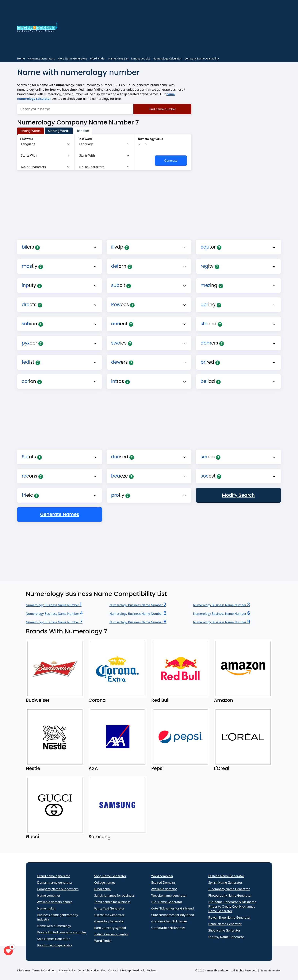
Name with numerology (54, 926)
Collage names (105, 883)
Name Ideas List (118, 58)
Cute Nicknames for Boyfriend (173, 915)
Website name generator (169, 895)
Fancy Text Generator (109, 908)
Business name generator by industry (58, 917)
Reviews (152, 970)
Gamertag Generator (109, 921)
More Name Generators (73, 58)
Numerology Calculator (167, 58)
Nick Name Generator (167, 902)
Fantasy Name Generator (226, 937)
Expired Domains (163, 883)
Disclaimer (24, 970)
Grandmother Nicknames (169, 921)
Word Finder (98, 58)
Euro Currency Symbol (110, 928)
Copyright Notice (88, 970)
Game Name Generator (225, 924)
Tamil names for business (112, 902)
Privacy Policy (67, 970)
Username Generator (109, 915)
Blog (103, 970)
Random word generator (55, 945)
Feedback (139, 970)
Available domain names (55, 902)
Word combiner (162, 876)
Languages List (141, 58)
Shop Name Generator (110, 876)
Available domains (164, 889)
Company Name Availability (202, 58)
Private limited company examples (62, 932)
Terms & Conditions (45, 970)
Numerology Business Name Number (54, 605)
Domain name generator (55, 883)
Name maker (46, 908)
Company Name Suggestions (58, 889)
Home (21, 58)
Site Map (125, 970)
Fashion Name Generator (226, 876)
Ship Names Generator (53, 939)
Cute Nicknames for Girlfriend (173, 908)
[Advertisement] (171, 28)
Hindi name (103, 889)
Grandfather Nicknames (168, 928)
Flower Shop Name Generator (229, 917)
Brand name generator (54, 876)
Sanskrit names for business (114, 895)
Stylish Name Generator (225, 883)
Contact (113, 970)
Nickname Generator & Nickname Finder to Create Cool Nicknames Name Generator (232, 906)
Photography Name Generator (230, 895)
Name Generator (270, 970)
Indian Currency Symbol (111, 934)
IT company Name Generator (229, 889)
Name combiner (49, 895)
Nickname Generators (41, 58)
